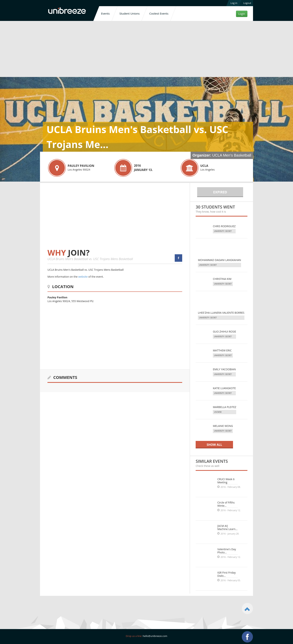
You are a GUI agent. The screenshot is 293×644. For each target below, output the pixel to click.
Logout (247, 3)
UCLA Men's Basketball (232, 155)
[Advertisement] (146, 50)
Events (105, 13)
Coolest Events (159, 13)
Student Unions (129, 13)
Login (242, 14)
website (83, 277)
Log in (234, 3)
